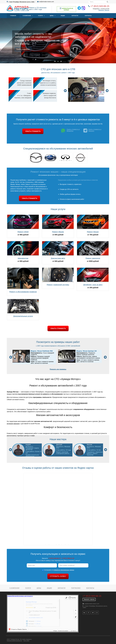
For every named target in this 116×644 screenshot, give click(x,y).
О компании (27, 16)
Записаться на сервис (66, 9)
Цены (52, 16)
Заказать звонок (104, 10)
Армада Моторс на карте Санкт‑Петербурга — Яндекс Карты (58, 544)
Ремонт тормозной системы (58, 285)
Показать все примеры (58, 369)
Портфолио (76, 588)
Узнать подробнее (23, 49)
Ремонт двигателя (93, 258)
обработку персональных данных (64, 570)
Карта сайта (26, 641)
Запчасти (75, 16)
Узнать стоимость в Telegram (92, 131)
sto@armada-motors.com (47, 2)
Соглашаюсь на (59, 570)
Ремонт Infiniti (23, 232)
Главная (13, 16)
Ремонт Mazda (58, 232)
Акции (63, 16)
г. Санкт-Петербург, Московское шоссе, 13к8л (21, 2)
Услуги (40, 16)
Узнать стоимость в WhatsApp (70, 131)
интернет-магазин (13, 424)
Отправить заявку (58, 576)
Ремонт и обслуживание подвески (23, 292)
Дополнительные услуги (23, 316)
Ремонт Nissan (93, 232)
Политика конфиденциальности (14, 641)
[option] (86, 90)
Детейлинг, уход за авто (93, 285)
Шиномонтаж (23, 258)
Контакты (88, 16)
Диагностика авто (58, 258)
